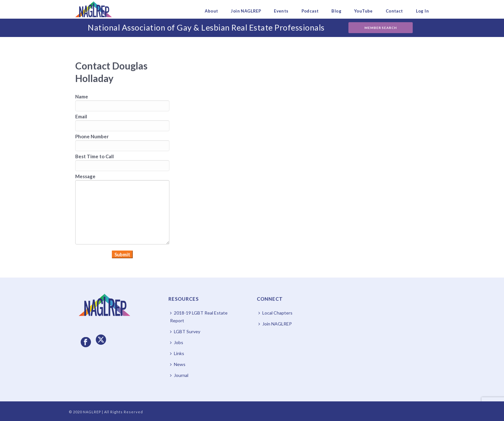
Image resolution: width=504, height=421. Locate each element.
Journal (179, 375)
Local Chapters (275, 313)
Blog (336, 11)
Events (281, 11)
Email (81, 116)
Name (82, 96)
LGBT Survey (185, 331)
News (178, 364)
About (211, 11)
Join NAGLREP (246, 11)
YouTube (364, 11)
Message (85, 176)
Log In (422, 11)
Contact (394, 11)
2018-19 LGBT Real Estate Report (199, 317)
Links (177, 353)
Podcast (310, 11)
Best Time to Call (94, 156)
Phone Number (92, 136)
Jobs (177, 342)
